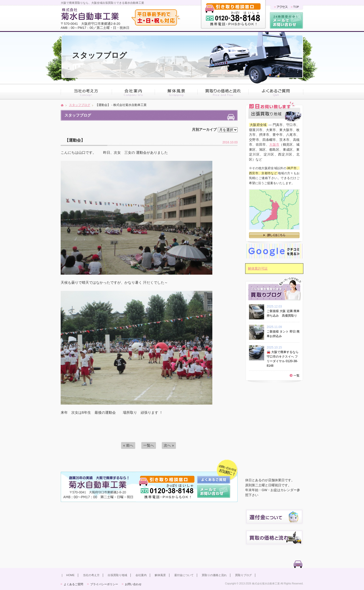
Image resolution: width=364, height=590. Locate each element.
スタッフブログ (80, 105)
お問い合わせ (133, 584)
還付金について (184, 575)
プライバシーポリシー (104, 584)
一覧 (297, 376)
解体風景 (160, 575)
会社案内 (141, 575)
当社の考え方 (91, 575)
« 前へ (128, 445)
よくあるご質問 (73, 584)
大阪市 (274, 145)
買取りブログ (243, 575)
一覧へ (149, 445)
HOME (70, 575)
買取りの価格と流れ (214, 575)
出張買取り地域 (117, 575)
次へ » (169, 445)
